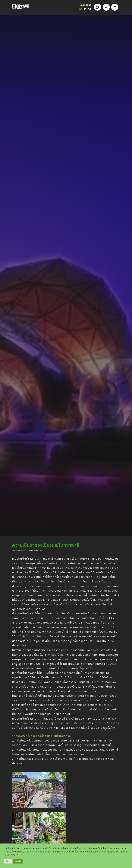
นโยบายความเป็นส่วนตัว (37, 852)
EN (85, 9)
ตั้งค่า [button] (8, 861)
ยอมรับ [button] (18, 861)
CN (90, 9)
